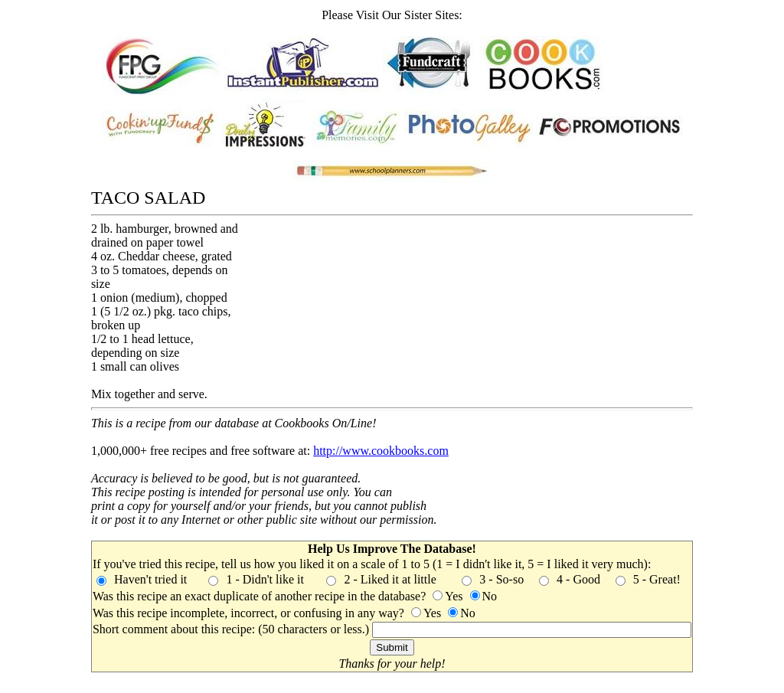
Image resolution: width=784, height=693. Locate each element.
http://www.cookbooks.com (381, 451)
